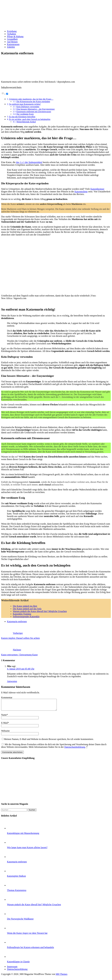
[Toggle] (7, 94)
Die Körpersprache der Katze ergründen (33, 101)
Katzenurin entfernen (17, 621)
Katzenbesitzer (97, 189)
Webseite (5, 733)
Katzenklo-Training (22, 614)
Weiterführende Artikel (26, 122)
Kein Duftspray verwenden (28, 107)
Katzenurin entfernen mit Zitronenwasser (34, 112)
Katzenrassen (13, 44)
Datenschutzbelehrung (75, 749)
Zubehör (11, 47)
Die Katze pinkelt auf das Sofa (27, 609)
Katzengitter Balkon (16, 878)
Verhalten (11, 34)
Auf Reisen (12, 42)
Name (4, 717)
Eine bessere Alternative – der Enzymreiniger (36, 109)
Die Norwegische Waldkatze (20, 921)
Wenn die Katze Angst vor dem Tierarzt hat (27, 935)
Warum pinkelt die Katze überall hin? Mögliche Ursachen (40, 611)
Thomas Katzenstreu (17, 892)
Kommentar (7, 697)
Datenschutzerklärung (17, 971)
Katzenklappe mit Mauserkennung (23, 835)
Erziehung (12, 31)
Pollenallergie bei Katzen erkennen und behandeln (30, 949)
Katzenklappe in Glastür (18, 964)
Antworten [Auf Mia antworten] (12, 681)
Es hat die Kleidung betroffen (22, 117)
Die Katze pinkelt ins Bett (25, 606)
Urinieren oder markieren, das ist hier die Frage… (31, 99)
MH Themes (62, 976)
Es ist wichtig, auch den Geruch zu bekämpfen (30, 119)
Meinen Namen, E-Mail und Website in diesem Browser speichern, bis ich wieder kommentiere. (49, 741)
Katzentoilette (81, 192)
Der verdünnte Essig (25, 114)
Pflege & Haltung (15, 36)
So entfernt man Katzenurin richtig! (25, 104)
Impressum (12, 969)
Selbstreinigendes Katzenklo (26, 617)
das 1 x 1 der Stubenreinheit (29, 162)
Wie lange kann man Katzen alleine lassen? (27, 850)
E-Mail (4, 725)
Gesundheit (12, 39)
